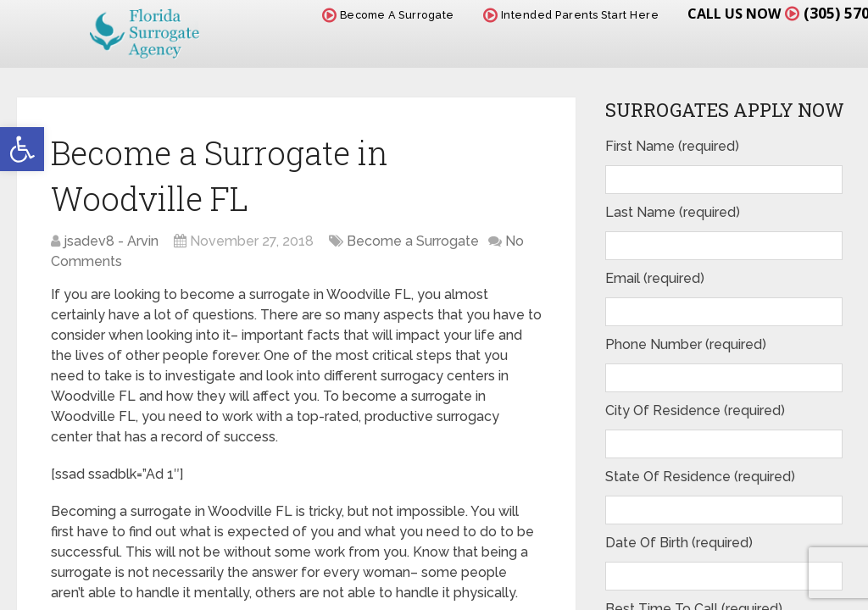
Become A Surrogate (388, 15)
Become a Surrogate (413, 241)
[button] (22, 149)
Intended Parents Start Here (571, 15)
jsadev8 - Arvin (111, 241)
